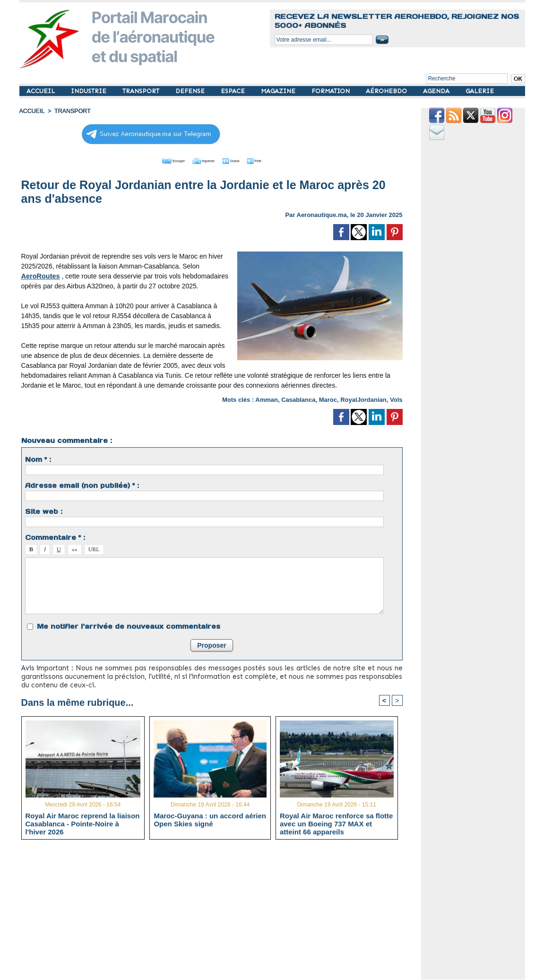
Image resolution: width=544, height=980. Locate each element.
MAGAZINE (279, 91)
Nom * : (38, 459)
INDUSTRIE (90, 91)
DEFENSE (191, 91)
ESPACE (234, 91)
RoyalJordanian (363, 399)
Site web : (44, 511)
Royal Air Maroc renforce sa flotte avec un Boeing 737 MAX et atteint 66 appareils (337, 823)
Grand (241, 160)
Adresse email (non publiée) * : (82, 485)
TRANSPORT (142, 91)
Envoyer (158, 160)
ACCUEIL (42, 91)
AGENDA (437, 91)
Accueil (32, 111)
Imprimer (201, 160)
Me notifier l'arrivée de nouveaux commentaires (129, 625)
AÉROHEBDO (387, 91)
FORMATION (332, 91)
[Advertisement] (219, 913)
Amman (267, 399)
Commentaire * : (55, 537)
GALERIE (480, 91)
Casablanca (298, 399)
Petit (272, 160)
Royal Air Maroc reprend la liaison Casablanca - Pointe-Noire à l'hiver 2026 (83, 823)
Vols (396, 399)
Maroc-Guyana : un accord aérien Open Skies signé (210, 819)
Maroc (328, 399)
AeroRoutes (40, 275)
